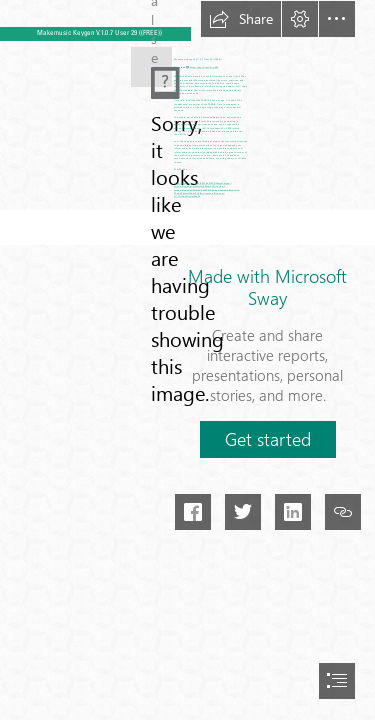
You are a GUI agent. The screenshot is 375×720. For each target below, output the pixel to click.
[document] (187, 360)
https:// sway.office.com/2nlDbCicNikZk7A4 (199, 188)
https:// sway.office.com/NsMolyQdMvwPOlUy (202, 185)
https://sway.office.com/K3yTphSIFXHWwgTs (199, 183)
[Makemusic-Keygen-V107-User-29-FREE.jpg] (151, 59)
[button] (241, 19)
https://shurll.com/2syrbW (204, 67)
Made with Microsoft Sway (267, 287)
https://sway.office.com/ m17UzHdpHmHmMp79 (199, 195)
